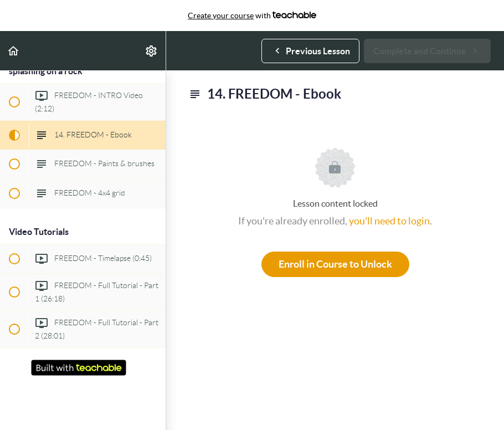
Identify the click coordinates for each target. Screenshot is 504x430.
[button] (14, 51)
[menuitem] (152, 51)
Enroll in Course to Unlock (335, 264)
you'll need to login (389, 221)
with (252, 16)
